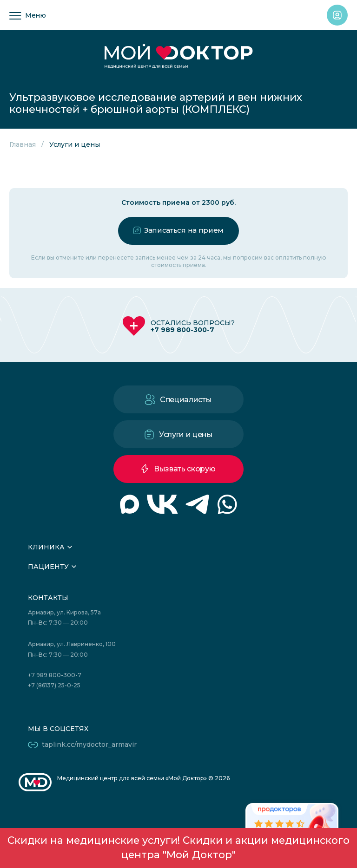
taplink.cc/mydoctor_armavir (89, 744)
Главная (23, 144)
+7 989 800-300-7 (182, 330)
